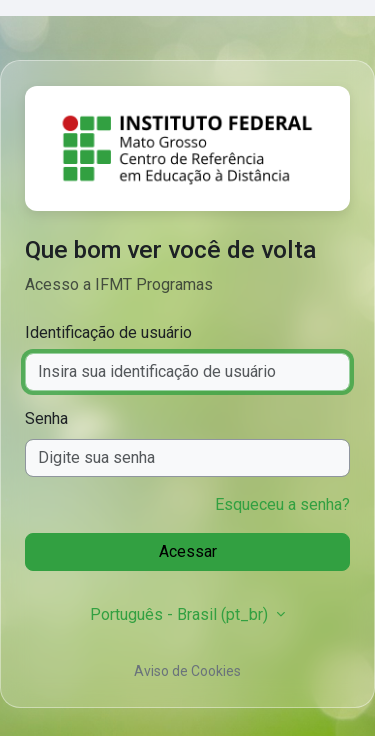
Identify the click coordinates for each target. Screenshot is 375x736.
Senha (46, 418)
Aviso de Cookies (187, 671)
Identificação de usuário (108, 332)
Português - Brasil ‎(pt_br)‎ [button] (181, 614)
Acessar (188, 551)
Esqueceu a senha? (282, 504)
